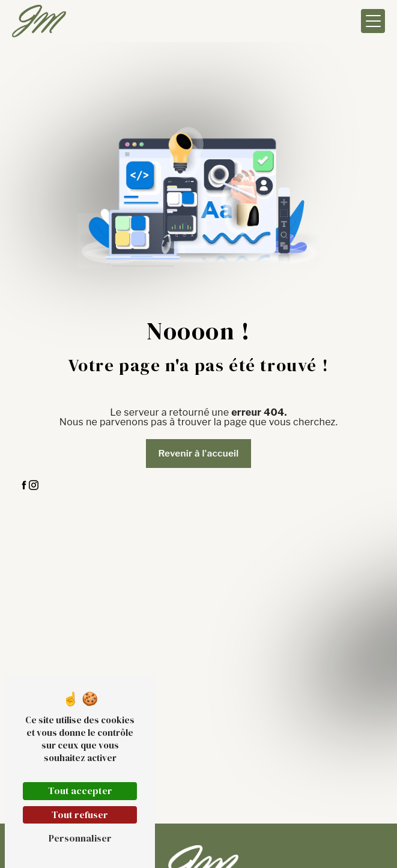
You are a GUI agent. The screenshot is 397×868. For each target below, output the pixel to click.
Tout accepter (80, 791)
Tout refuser (80, 815)
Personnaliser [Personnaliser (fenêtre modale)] (80, 838)
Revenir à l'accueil (198, 453)
